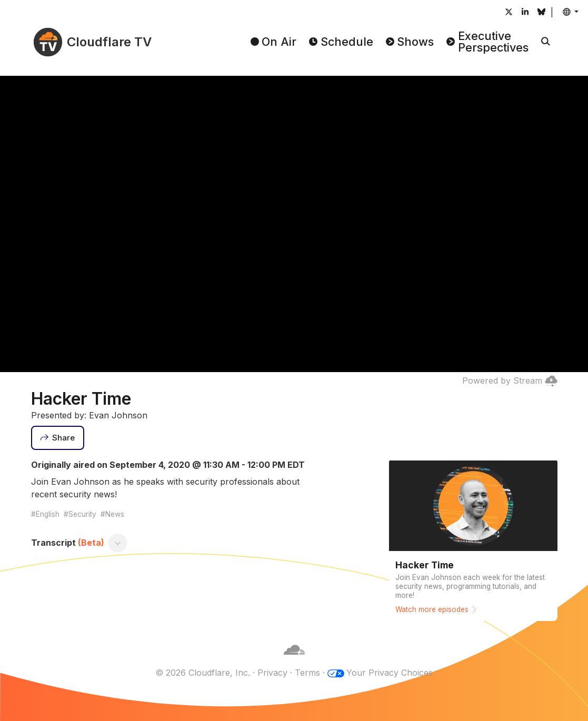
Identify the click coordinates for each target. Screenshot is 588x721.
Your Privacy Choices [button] (390, 673)
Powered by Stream (510, 380)
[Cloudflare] (294, 660)
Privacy (272, 673)
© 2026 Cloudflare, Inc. (203, 673)
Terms (307, 673)
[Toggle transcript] (117, 543)
